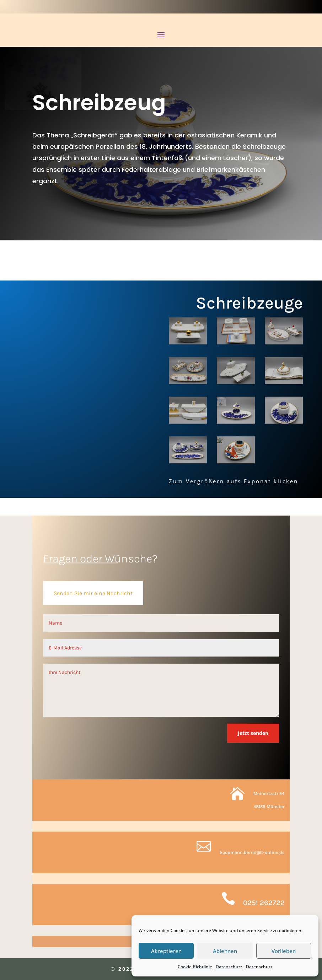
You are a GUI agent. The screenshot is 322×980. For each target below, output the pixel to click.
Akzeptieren (166, 951)
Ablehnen (225, 951)
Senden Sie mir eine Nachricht (93, 593)
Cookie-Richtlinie (195, 967)
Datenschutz (229, 967)
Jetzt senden (253, 733)
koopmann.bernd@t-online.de (252, 852)
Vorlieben (284, 951)
